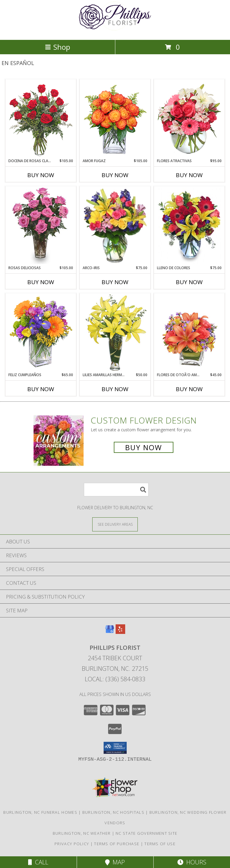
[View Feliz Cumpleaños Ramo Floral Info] (41, 333)
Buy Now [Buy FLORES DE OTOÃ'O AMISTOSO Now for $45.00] (189, 389)
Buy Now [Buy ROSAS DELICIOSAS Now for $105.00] (41, 282)
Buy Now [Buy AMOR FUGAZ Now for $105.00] (115, 175)
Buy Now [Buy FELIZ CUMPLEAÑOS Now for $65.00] (41, 389)
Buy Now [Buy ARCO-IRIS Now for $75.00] (115, 282)
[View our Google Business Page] (110, 632)
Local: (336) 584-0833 (115, 679)
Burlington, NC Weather (82, 833)
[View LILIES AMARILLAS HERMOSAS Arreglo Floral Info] (115, 333)
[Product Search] (116, 490)
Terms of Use (160, 844)
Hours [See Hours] (192, 862)
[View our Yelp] (120, 632)
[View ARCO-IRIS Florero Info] (115, 226)
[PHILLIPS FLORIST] (115, 31)
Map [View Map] (115, 862)
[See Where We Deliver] (115, 524)
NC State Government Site (146, 833)
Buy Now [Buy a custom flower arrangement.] (144, 447)
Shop (57, 47)
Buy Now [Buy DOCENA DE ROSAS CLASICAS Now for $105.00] (41, 175)
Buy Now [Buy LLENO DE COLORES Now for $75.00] (189, 282)
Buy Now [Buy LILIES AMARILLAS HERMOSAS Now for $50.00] (115, 389)
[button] (115, 748)
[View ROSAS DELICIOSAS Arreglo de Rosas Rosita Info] (41, 226)
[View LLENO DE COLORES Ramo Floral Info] (189, 226)
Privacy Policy (72, 844)
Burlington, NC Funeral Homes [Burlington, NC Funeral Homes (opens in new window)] (40, 812)
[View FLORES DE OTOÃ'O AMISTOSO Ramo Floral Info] (189, 333)
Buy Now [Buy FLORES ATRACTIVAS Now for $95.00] (189, 175)
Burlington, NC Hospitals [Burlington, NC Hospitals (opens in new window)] (113, 812)
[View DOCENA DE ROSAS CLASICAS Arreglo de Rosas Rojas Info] (41, 119)
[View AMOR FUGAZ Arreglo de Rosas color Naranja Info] (115, 119)
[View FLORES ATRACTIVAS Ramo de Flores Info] (189, 119)
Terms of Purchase (117, 844)
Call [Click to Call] (38, 862)
